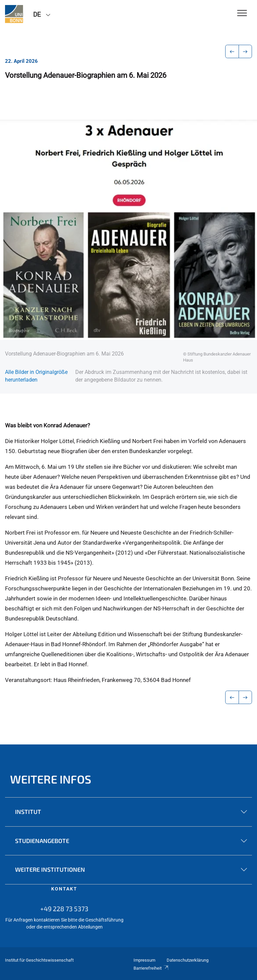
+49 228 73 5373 (64, 908)
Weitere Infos (51, 779)
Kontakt (64, 889)
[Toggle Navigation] (242, 14)
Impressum (144, 960)
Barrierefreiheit (151, 968)
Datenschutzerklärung (188, 960)
